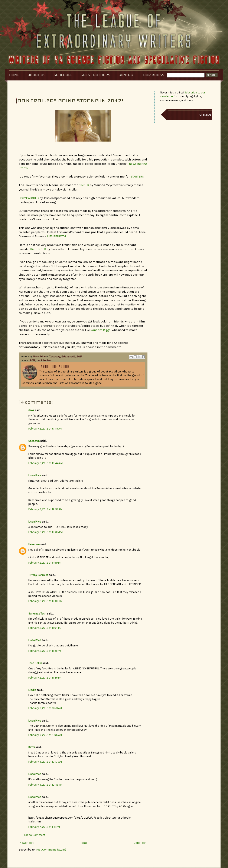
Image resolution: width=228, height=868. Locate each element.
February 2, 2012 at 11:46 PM (45, 678)
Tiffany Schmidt (38, 575)
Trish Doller (35, 663)
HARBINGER (38, 249)
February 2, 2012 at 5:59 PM (45, 563)
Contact (127, 75)
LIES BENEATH (56, 236)
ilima (31, 410)
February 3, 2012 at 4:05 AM (45, 735)
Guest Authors (95, 75)
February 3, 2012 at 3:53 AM (45, 708)
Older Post (140, 843)
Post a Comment (35, 835)
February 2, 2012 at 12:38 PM (45, 532)
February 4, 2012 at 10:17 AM (45, 762)
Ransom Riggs (100, 330)
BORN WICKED (29, 198)
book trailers (44, 360)
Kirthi (32, 747)
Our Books (154, 75)
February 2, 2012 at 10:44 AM (45, 463)
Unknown (34, 441)
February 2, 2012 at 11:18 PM (45, 651)
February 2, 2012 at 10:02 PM (45, 601)
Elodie (32, 690)
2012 (33, 360)
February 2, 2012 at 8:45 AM (45, 429)
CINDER (84, 185)
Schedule (63, 75)
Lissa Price (40, 357)
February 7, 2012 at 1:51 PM (44, 827)
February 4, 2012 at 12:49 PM (45, 785)
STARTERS (137, 177)
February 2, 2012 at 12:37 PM (45, 509)
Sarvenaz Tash (37, 614)
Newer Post (27, 843)
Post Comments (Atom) (51, 850)
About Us (37, 75)
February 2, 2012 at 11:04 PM (45, 628)
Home (14, 75)
